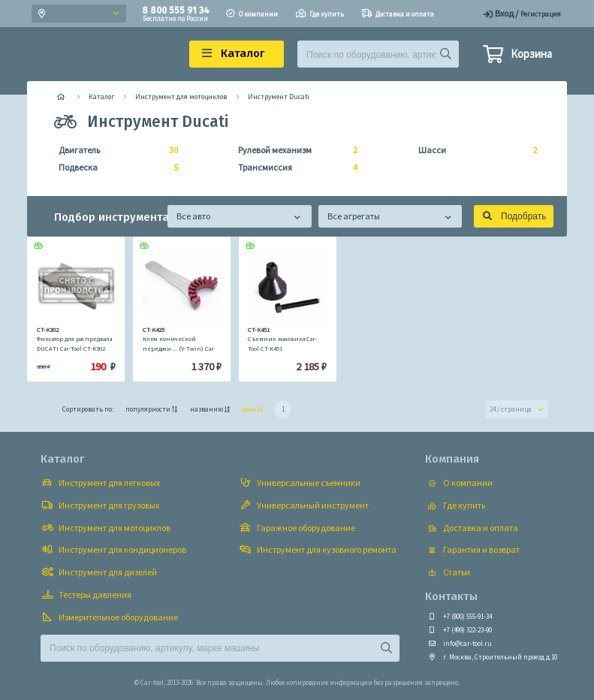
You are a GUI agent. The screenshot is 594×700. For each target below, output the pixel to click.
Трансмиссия (293, 167)
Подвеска (114, 167)
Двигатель (114, 150)
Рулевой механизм (293, 150)
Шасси (473, 150)
